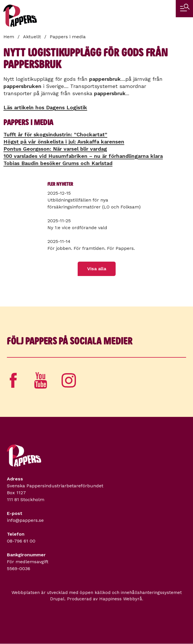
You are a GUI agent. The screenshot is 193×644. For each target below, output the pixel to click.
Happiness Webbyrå (121, 599)
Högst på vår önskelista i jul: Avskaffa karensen (64, 142)
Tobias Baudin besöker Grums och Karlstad (58, 163)
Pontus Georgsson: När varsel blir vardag (55, 149)
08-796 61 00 (21, 541)
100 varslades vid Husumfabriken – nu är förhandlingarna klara (83, 156)
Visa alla (97, 269)
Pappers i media (68, 37)
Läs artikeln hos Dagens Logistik (45, 107)
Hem (9, 37)
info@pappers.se (25, 520)
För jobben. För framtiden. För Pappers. (91, 248)
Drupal (57, 599)
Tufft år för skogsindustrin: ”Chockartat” (55, 134)
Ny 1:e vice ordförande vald (77, 228)
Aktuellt (32, 37)
